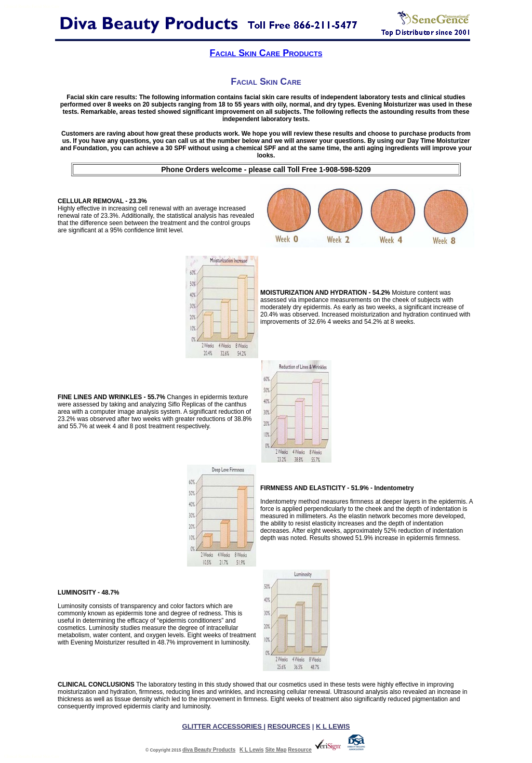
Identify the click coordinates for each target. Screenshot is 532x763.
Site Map (276, 750)
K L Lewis (252, 750)
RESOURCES (289, 726)
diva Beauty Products (209, 750)
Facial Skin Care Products (266, 53)
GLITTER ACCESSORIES (223, 726)
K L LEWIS (333, 726)
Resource (300, 750)
